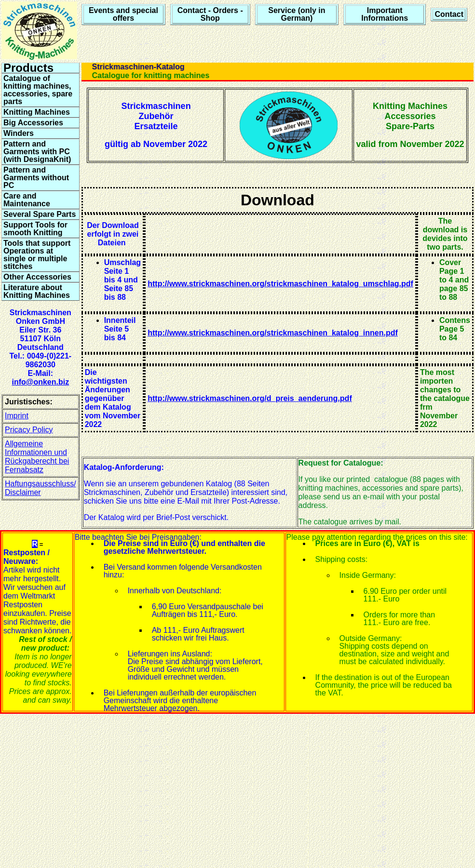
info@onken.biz (40, 382)
